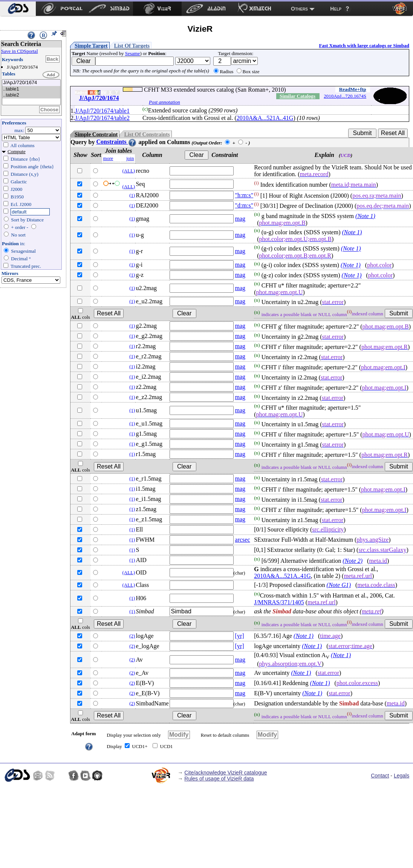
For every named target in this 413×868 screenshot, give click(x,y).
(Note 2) (353, 561)
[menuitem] (18, 9)
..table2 (31, 95)
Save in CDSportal (20, 51)
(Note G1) (339, 585)
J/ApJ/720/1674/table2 (102, 118)
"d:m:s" (244, 205)
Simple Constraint (96, 134)
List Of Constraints (147, 134)
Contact (380, 776)
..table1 (31, 89)
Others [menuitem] (299, 9)
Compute (17, 151)
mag (240, 219)
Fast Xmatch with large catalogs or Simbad (364, 45)
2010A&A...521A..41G (265, 118)
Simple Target (91, 46)
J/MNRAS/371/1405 (279, 602)
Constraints (116, 142)
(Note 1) (365, 216)
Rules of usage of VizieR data (219, 779)
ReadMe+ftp (353, 89)
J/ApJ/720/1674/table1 (102, 111)
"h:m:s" (244, 195)
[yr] (240, 636)
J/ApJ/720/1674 (31, 83)
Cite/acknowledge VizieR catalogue (226, 773)
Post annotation (164, 102)
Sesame (133, 53)
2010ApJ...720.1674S (345, 96)
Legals (402, 776)
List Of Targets (132, 46)
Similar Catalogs (298, 96)
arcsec (243, 540)
